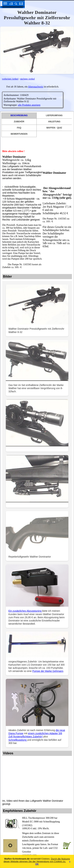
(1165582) (42, 821)
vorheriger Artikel (10, 79)
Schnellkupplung (18, 740)
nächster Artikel (27, 79)
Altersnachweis (36, 87)
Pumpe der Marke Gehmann (48, 671)
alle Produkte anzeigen (29, 105)
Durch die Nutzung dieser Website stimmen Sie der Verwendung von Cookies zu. (37, 860)
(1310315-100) (42, 844)
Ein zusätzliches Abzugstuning (25, 611)
